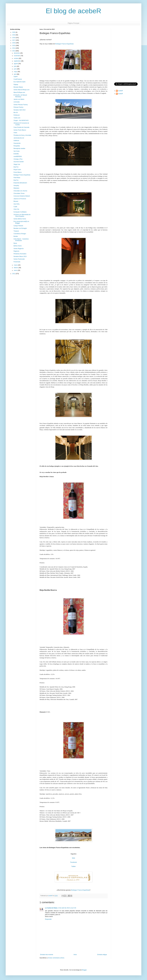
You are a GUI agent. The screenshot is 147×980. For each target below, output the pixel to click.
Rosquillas (17, 146)
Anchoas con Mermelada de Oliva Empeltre (22, 215)
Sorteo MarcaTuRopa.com (21, 90)
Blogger (84, 970)
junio (16, 69)
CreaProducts (18, 79)
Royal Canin (17, 170)
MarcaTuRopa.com (19, 92)
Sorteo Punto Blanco (20, 130)
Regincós (16, 251)
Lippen (16, 76)
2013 (14, 51)
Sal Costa (17, 151)
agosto (16, 64)
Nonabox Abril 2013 (20, 110)
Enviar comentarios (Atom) (56, 958)
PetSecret (17, 115)
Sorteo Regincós (19, 249)
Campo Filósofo (18, 226)
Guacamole (17, 143)
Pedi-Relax (17, 178)
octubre (16, 58)
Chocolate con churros (20, 191)
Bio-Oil (16, 113)
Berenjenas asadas (19, 148)
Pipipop (16, 85)
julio (15, 66)
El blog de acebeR (73, 11)
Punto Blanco (18, 172)
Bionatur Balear (18, 87)
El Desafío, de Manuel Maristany (20, 96)
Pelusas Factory (18, 107)
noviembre (17, 56)
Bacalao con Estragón (20, 228)
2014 (14, 48)
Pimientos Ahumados (20, 254)
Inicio (75, 955)
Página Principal (73, 23)
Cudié (15, 207)
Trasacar (16, 231)
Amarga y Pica (18, 159)
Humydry (16, 186)
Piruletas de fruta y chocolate (22, 135)
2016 (14, 43)
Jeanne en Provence (20, 199)
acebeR (120, 91)
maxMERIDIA (18, 156)
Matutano (16, 188)
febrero (16, 268)
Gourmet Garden (19, 162)
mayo (16, 72)
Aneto (15, 133)
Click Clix (16, 209)
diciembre (17, 53)
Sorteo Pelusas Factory (21, 105)
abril (15, 74)
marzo (16, 265)
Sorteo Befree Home (20, 219)
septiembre (17, 61)
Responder (48, 919)
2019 (14, 35)
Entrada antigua (102, 955)
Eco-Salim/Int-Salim (20, 82)
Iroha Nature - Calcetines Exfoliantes (21, 240)
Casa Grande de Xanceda (21, 127)
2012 (14, 274)
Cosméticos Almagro (20, 234)
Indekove (16, 141)
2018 (14, 38)
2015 (14, 46)
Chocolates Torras (19, 193)
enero (16, 270)
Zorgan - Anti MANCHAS (21, 120)
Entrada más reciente (47, 955)
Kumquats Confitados (20, 212)
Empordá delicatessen (20, 183)
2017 (14, 40)
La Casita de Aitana (51, 908)
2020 (14, 32)
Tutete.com (17, 118)
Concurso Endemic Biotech (22, 196)
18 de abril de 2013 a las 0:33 (67, 908)
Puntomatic (17, 262)
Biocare (16, 201)
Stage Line (17, 164)
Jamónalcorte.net (19, 138)
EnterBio (16, 154)
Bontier (16, 236)
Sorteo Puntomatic (19, 259)
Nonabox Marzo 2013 (20, 256)
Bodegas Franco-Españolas (65, 44)
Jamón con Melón (19, 99)
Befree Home (18, 246)
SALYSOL (17, 204)
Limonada (17, 102)
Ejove (15, 243)
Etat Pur (16, 167)
